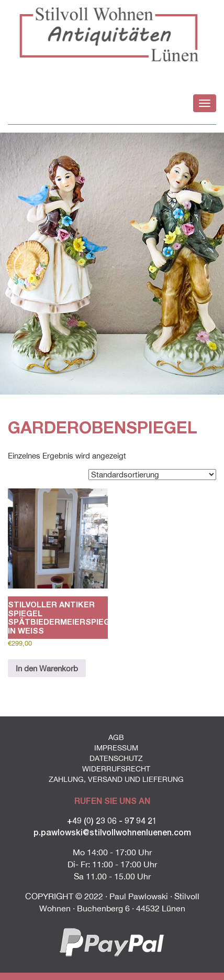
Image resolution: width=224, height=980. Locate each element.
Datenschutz (116, 758)
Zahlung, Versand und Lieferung (116, 779)
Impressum (116, 748)
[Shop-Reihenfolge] (152, 475)
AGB (116, 737)
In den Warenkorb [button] (47, 668)
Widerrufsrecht (116, 769)
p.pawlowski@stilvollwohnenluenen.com (112, 832)
